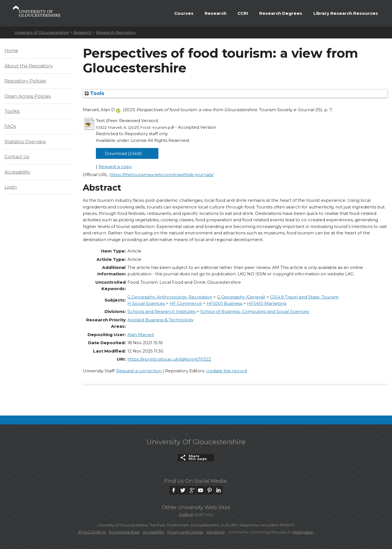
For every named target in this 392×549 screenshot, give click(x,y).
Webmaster (303, 532)
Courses (184, 13)
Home (11, 51)
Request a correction (139, 371)
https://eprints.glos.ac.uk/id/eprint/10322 (169, 359)
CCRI (243, 13)
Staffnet (186, 515)
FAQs (10, 126)
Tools (95, 93)
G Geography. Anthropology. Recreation (170, 297)
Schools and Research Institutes (161, 311)
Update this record (226, 371)
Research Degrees (281, 13)
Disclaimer (216, 532)
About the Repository (29, 66)
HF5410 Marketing (267, 303)
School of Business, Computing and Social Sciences (255, 311)
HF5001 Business (224, 303)
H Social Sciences (146, 303)
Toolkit (12, 111)
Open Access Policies (28, 96)
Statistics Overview (25, 142)
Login (11, 187)
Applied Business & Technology (160, 320)
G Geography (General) (241, 297)
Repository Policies (25, 81)
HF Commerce (186, 303)
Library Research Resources (346, 13)
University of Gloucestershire (42, 32)
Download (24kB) (123, 153)
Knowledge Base (124, 532)
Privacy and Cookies (185, 532)
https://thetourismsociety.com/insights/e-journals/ (162, 175)
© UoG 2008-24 (92, 532)
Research (216, 13)
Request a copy (115, 167)
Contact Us (17, 157)
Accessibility (17, 172)
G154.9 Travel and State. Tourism (304, 297)
